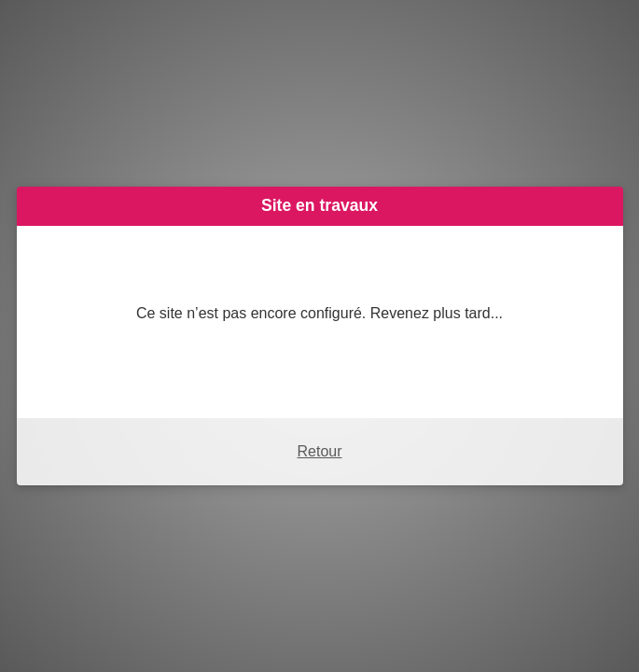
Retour (319, 451)
